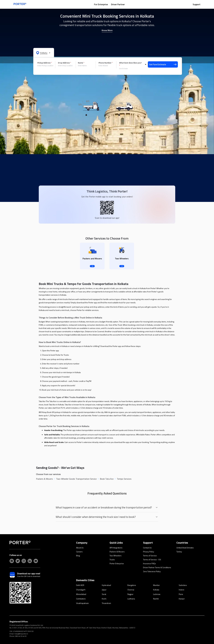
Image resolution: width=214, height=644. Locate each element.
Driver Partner (118, 4)
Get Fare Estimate (163, 64)
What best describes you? (130, 64)
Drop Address (64, 63)
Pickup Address (45, 63)
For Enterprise (101, 4)
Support (197, 4)
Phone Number (106, 63)
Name (81, 63)
